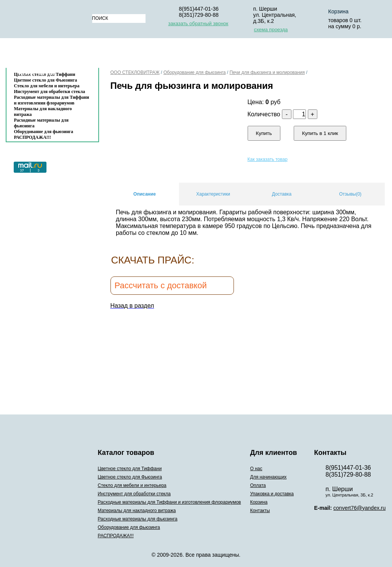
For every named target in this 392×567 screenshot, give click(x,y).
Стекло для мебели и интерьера (47, 86)
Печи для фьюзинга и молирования (267, 72)
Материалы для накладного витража (43, 112)
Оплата (209, 55)
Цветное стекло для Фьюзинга (130, 477)
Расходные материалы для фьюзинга (41, 123)
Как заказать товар (268, 159)
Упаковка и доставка (267, 55)
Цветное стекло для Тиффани (130, 469)
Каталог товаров (49, 55)
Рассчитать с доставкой (161, 285)
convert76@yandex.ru (359, 508)
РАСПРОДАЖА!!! (33, 137)
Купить (264, 133)
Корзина (327, 55)
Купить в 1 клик (320, 133)
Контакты (37, 73)
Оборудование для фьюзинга (44, 132)
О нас (110, 55)
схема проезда (271, 30)
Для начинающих (158, 55)
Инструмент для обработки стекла (50, 92)
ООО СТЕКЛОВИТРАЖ (135, 72)
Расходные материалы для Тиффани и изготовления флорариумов (52, 100)
